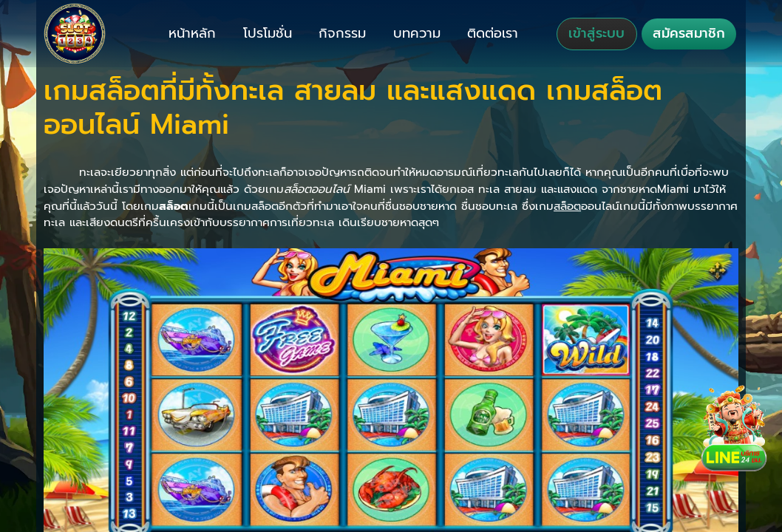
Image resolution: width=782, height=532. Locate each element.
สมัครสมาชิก (689, 33)
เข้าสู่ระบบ (596, 33)
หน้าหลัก (192, 33)
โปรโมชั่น (268, 33)
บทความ (417, 33)
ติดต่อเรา (493, 33)
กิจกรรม (342, 33)
